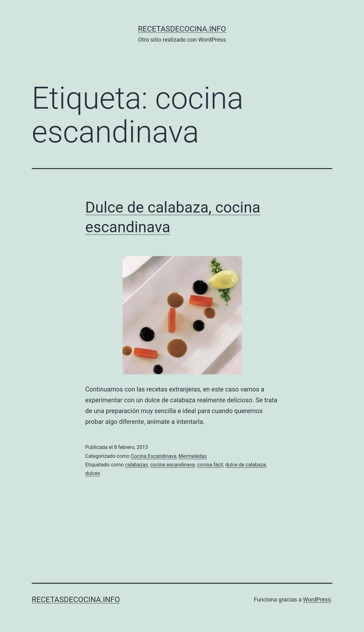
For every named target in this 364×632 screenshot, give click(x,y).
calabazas (136, 465)
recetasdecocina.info (182, 29)
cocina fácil (210, 465)
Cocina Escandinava (153, 456)
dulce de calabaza (246, 465)
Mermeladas (193, 456)
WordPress (317, 599)
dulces (93, 473)
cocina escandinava (172, 465)
